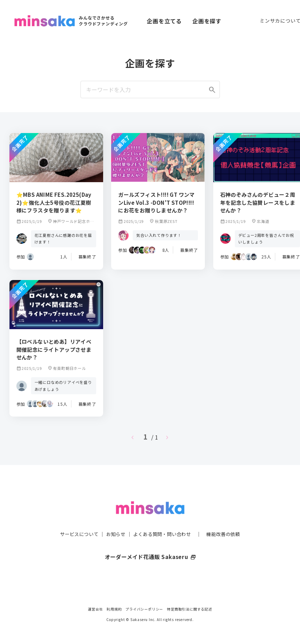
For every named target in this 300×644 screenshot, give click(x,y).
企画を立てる (164, 21)
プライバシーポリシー (144, 609)
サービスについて (75, 520)
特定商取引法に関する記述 (190, 609)
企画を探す (207, 21)
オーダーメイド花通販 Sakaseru (150, 543)
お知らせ (114, 520)
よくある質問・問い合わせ (163, 520)
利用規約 (114, 609)
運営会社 (95, 609)
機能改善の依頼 (228, 520)
